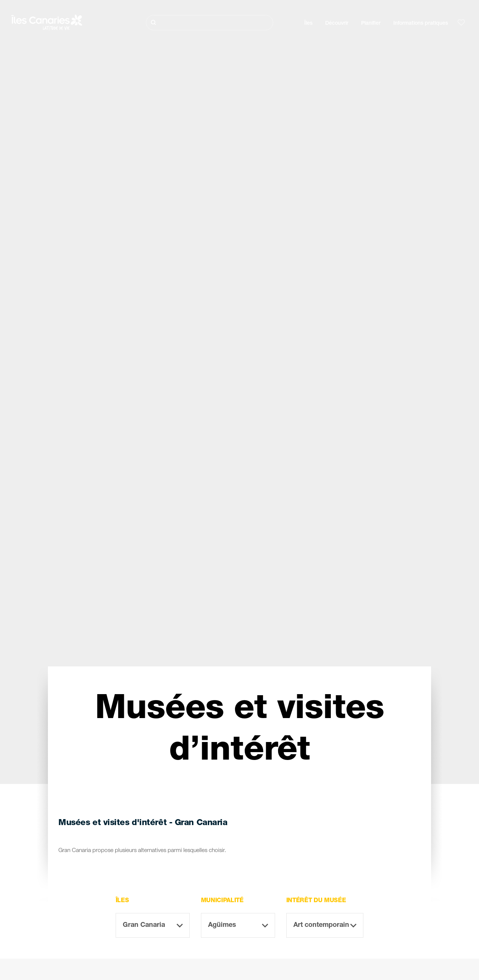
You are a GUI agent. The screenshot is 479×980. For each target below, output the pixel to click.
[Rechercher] (210, 23)
